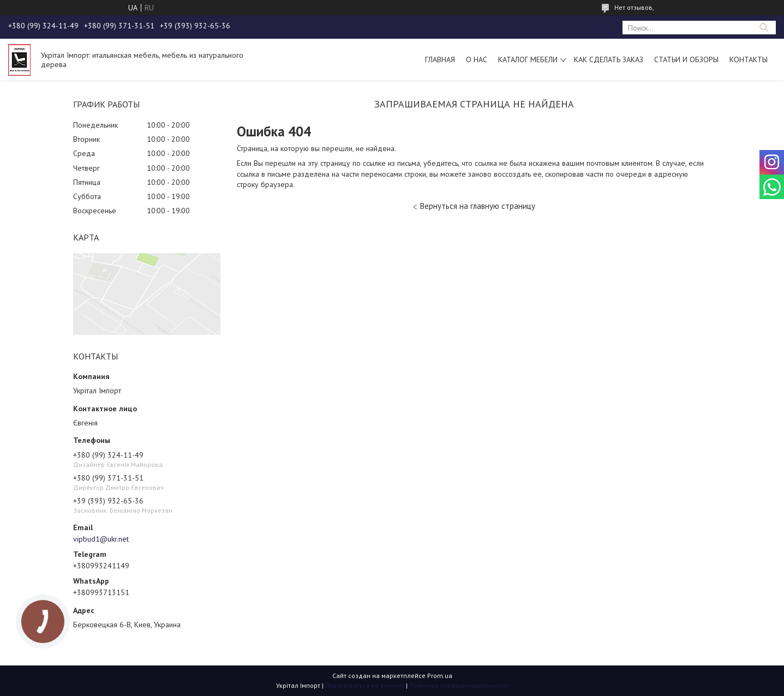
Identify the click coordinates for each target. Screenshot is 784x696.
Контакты (749, 59)
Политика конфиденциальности (459, 685)
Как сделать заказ (609, 59)
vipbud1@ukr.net (101, 539)
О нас (477, 59)
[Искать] (764, 28)
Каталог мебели (528, 59)
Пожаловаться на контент (365, 685)
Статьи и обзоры (686, 59)
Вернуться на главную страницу (478, 206)
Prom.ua (440, 676)
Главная (440, 59)
